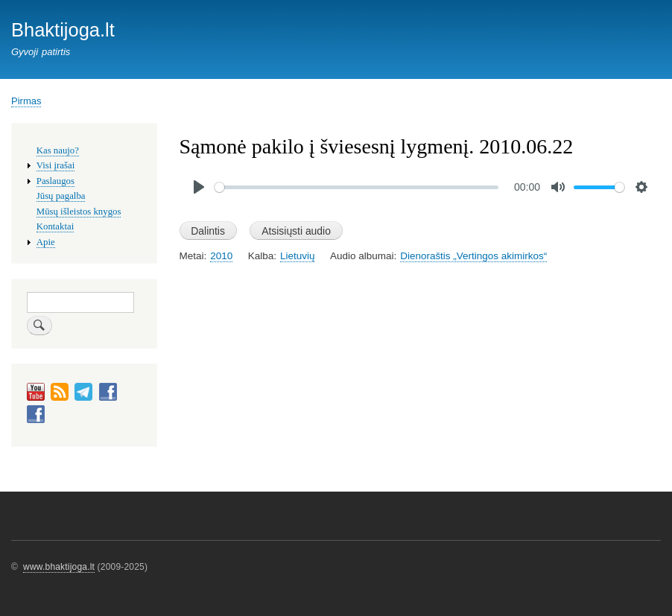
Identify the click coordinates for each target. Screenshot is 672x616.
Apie (46, 242)
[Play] (199, 187)
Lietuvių (297, 256)
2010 (221, 256)
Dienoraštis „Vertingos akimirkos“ (473, 256)
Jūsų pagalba (61, 196)
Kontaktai (55, 226)
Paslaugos (56, 181)
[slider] (357, 187)
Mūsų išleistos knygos (79, 212)
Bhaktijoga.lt (63, 30)
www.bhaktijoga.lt (59, 567)
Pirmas (26, 101)
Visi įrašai (56, 165)
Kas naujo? (58, 150)
